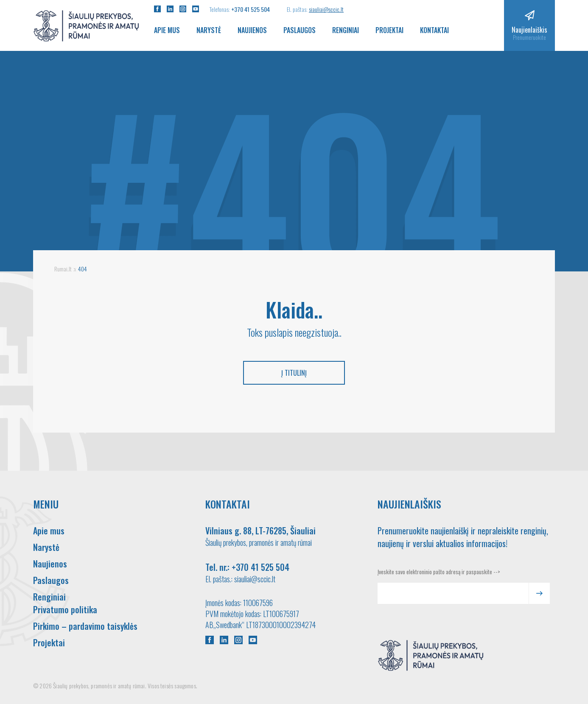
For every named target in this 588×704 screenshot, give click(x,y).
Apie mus (167, 30)
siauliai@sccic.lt (326, 9)
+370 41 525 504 (251, 9)
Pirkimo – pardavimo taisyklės (85, 626)
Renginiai (346, 30)
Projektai (389, 30)
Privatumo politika (65, 609)
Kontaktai (434, 30)
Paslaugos (300, 30)
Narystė (209, 30)
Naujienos (252, 30)
